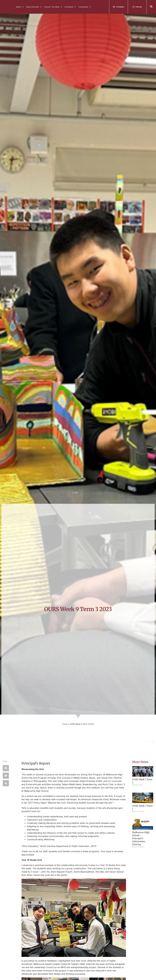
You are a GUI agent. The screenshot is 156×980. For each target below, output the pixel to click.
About (20, 7)
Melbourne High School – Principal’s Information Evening (141, 838)
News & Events (34, 7)
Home (65, 724)
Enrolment (70, 7)
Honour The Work (53, 7)
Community (85, 7)
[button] (151, 7)
